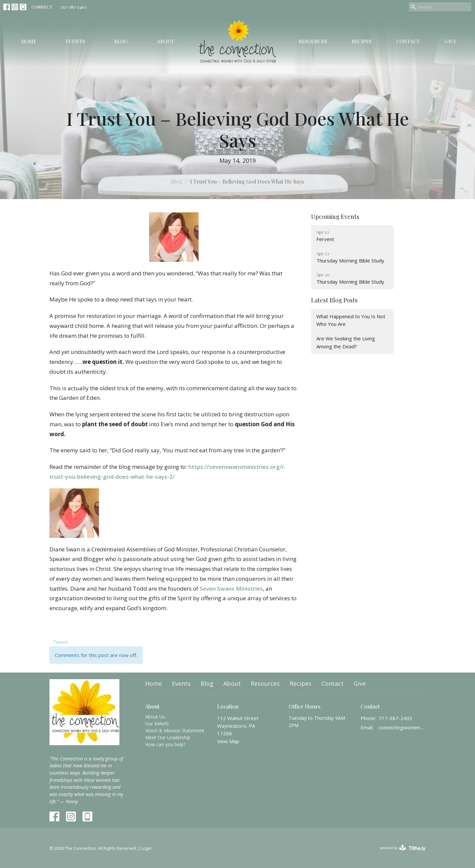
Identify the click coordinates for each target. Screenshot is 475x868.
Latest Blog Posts (334, 300)
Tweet (60, 642)
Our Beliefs (157, 724)
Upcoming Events (335, 217)
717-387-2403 (74, 7)
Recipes (362, 41)
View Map (228, 741)
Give (450, 41)
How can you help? (165, 744)
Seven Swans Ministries (231, 589)
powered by (403, 848)
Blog (121, 41)
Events (75, 41)
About (166, 41)
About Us (155, 717)
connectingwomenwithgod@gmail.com (402, 727)
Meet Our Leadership (168, 737)
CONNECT (42, 7)
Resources (313, 41)
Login (146, 848)
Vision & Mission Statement (175, 730)
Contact (408, 41)
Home (29, 41)
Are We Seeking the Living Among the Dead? (346, 342)
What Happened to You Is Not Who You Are (351, 320)
